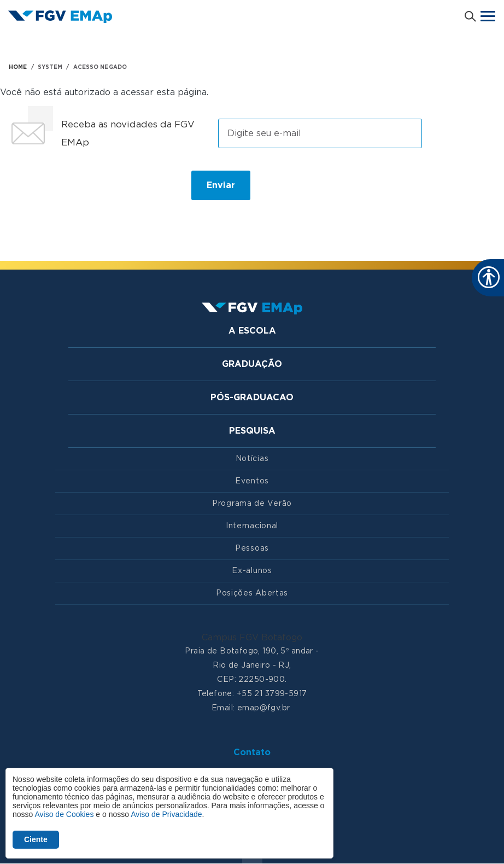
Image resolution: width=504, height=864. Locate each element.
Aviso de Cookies (64, 814)
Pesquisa (252, 431)
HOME (18, 67)
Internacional (252, 526)
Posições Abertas (252, 593)
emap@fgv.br (264, 708)
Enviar (221, 185)
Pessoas (252, 548)
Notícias (252, 459)
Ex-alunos (252, 571)
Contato (252, 752)
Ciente (36, 839)
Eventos (252, 481)
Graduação (252, 364)
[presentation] (92, 190)
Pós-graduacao (252, 398)
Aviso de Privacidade (166, 814)
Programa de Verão (252, 504)
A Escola (252, 331)
